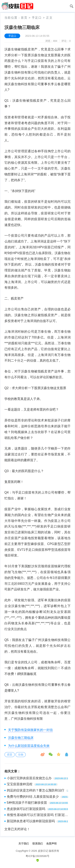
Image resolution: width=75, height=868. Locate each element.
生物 (21, 755)
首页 (24, 18)
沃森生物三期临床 (21, 738)
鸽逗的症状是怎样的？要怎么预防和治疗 (36, 790)
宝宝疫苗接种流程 (20, 784)
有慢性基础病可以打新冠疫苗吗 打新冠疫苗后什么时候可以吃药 (37, 815)
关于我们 (24, 844)
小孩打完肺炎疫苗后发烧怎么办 (29, 778)
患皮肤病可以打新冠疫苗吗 (26, 809)
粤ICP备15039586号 (37, 856)
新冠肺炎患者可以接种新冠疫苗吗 (31, 821)
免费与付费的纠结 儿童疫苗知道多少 (33, 797)
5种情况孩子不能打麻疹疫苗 (27, 803)
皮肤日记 (43, 851)
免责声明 (51, 844)
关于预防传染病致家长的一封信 (30, 730)
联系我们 (38, 844)
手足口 (37, 18)
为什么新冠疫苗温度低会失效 (29, 746)
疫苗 (10, 755)
